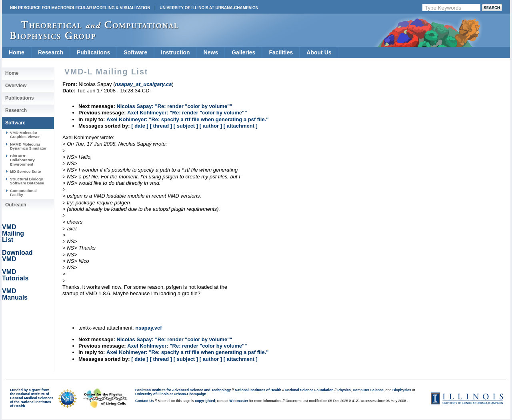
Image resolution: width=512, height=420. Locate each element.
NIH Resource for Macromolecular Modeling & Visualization (80, 8)
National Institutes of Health (258, 390)
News (211, 52)
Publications (93, 52)
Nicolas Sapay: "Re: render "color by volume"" (174, 106)
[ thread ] (161, 126)
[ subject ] (186, 126)
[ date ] (140, 126)
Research (51, 52)
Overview (16, 86)
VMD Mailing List (13, 233)
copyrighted (205, 401)
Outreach (16, 205)
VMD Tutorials (15, 275)
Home (17, 52)
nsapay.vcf (148, 328)
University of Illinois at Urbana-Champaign (209, 8)
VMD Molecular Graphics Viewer (25, 135)
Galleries (243, 52)
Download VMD (17, 256)
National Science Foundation (309, 390)
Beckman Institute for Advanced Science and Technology (183, 390)
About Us (319, 52)
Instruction (175, 52)
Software (135, 52)
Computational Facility (23, 193)
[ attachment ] (241, 126)
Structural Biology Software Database (27, 181)
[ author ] (211, 126)
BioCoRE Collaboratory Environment (22, 160)
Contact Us (144, 401)
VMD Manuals (15, 294)
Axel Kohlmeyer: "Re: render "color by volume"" (187, 113)
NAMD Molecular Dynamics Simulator (28, 146)
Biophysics (402, 390)
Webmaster (239, 401)
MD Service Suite (25, 171)
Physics (344, 390)
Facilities (281, 52)
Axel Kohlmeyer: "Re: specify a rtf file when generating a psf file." (187, 119)
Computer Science (368, 390)
